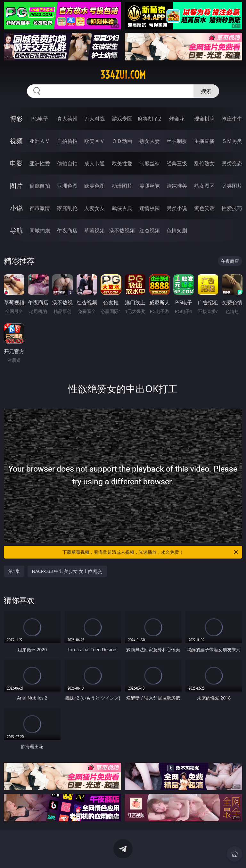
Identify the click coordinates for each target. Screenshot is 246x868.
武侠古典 (122, 208)
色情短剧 (177, 231)
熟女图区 (204, 186)
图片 (16, 186)
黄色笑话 (204, 208)
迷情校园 (150, 208)
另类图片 (232, 186)
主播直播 (204, 141)
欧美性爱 (122, 163)
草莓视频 (94, 231)
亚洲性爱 (40, 163)
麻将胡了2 (149, 119)
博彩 (16, 118)
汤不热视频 (122, 231)
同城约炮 (40, 231)
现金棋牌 (204, 119)
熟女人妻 (150, 141)
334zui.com (123, 75)
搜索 (206, 91)
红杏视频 (150, 231)
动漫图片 (122, 186)
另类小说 (177, 208)
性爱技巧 (232, 208)
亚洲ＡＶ (40, 141)
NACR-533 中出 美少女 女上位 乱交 (67, 571)
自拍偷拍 (67, 141)
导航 (16, 230)
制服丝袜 (150, 163)
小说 (16, 208)
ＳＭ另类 (232, 141)
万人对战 (94, 119)
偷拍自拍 (67, 163)
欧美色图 (94, 186)
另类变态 (232, 163)
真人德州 (67, 119)
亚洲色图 (67, 186)
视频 (16, 141)
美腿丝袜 (150, 186)
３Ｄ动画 (122, 141)
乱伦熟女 (204, 163)
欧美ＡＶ (94, 141)
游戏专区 (122, 119)
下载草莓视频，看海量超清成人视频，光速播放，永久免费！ (151, 552)
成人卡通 (94, 163)
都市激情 (40, 208)
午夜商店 (67, 231)
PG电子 (40, 119)
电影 (16, 163)
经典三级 (177, 163)
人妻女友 (94, 208)
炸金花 (177, 119)
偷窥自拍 (40, 186)
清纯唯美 (177, 186)
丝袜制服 (177, 141)
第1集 (14, 571)
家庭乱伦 (67, 208)
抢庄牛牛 (232, 119)
